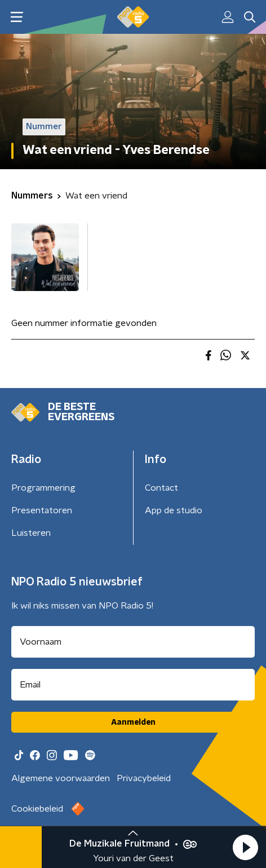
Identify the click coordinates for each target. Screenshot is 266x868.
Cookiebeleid (37, 809)
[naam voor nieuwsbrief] (133, 642)
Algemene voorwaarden (61, 778)
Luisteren (31, 533)
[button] (245, 847)
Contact (161, 488)
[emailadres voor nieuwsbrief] (133, 685)
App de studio (174, 510)
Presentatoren (42, 510)
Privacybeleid (144, 778)
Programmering (43, 488)
